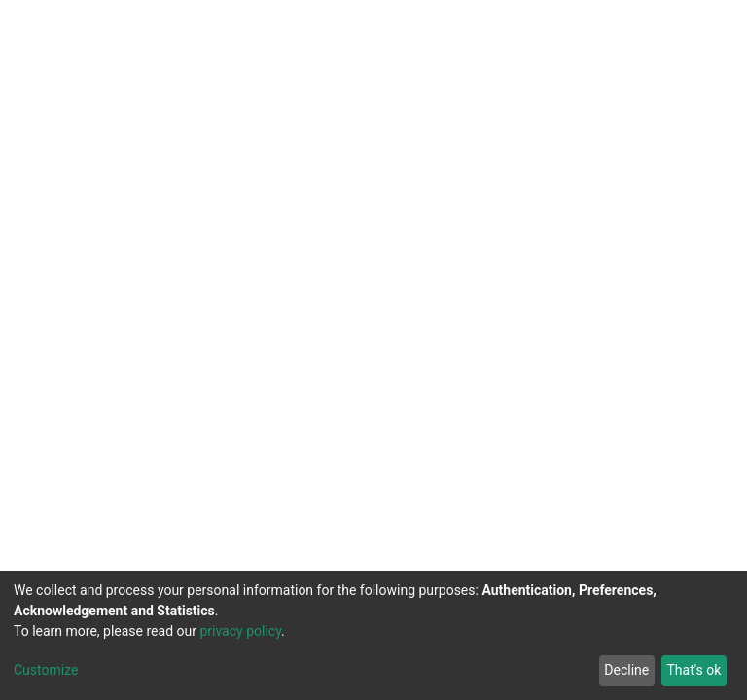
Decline (626, 670)
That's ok (694, 670)
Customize (46, 670)
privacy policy (240, 631)
